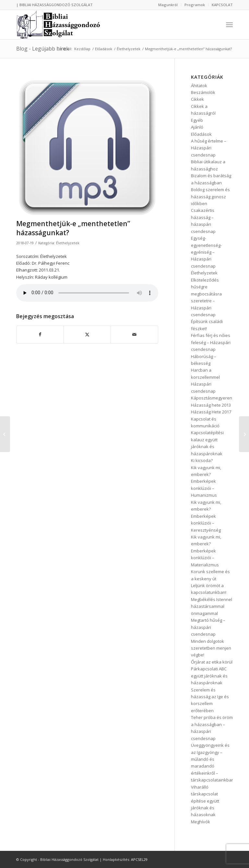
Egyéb (197, 120)
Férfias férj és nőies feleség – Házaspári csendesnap (211, 342)
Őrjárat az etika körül (212, 662)
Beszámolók (203, 92)
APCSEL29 (139, 859)
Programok (195, 5)
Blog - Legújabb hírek (43, 49)
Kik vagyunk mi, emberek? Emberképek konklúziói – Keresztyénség (206, 516)
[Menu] (229, 25)
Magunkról (168, 5)
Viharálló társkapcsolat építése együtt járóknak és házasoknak (205, 801)
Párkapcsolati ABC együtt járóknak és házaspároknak (209, 676)
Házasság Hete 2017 (211, 412)
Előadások (201, 134)
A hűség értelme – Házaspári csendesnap (209, 148)
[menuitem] (168, 5)
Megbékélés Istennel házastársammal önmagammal (212, 606)
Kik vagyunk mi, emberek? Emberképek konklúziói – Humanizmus (206, 481)
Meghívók (201, 822)
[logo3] (59, 25)
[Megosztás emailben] (134, 334)
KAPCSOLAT (222, 5)
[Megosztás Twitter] (87, 334)
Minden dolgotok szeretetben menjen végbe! (211, 648)
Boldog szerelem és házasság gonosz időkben (210, 197)
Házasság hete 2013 (211, 405)
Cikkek (197, 99)
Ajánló (197, 127)
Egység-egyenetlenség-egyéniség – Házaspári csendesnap (206, 252)
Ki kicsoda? (202, 460)
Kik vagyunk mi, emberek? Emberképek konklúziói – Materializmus (206, 551)
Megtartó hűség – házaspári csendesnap (208, 627)
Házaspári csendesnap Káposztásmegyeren (212, 391)
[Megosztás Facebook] (40, 334)
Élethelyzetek (68, 243)
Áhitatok (199, 86)
